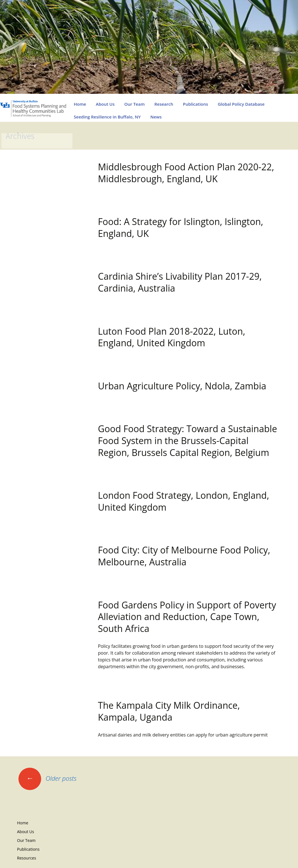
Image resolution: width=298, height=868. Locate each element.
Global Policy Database (241, 104)
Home (80, 104)
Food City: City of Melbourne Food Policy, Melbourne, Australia (184, 556)
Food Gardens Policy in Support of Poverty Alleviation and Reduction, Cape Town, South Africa (187, 617)
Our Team (135, 104)
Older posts (48, 778)
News (156, 117)
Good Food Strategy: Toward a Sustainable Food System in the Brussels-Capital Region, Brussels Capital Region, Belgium (187, 440)
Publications (195, 104)
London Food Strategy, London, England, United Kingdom (183, 501)
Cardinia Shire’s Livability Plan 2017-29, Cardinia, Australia (180, 282)
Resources (27, 858)
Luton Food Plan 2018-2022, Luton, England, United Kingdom (172, 337)
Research (164, 104)
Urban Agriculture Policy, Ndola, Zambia (182, 386)
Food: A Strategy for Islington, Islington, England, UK (181, 227)
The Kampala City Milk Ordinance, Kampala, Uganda (169, 711)
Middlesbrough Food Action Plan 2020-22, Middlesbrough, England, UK (186, 173)
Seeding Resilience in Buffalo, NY (107, 117)
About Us (105, 104)
